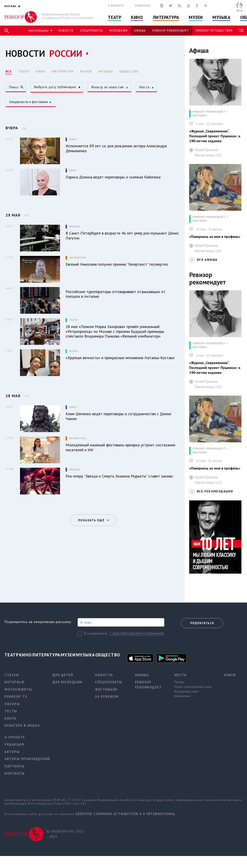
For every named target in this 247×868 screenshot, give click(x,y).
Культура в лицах (22, 725)
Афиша (140, 31)
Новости (66, 31)
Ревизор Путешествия (214, 31)
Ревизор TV (16, 697)
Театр (114, 17)
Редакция (14, 744)
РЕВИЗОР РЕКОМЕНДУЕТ (209, 112)
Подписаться (202, 623)
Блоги (10, 718)
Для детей (63, 675)
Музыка (221, 17)
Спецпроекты (91, 31)
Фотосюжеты (18, 689)
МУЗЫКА (106, 71)
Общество (108, 655)
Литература (166, 17)
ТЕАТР (24, 71)
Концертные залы (186, 691)
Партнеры (14, 766)
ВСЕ (9, 71)
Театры (179, 682)
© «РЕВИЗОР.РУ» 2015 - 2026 (65, 834)
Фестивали (106, 689)
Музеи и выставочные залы (193, 687)
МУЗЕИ (86, 71)
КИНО (41, 71)
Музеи (196, 17)
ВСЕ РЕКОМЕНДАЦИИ (215, 491)
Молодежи (118, 31)
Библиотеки (182, 696)
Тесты (11, 711)
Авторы (12, 752)
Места (180, 675)
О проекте (116, 5)
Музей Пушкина (218, 154)
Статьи (12, 675)
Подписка (143, 5)
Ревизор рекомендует (171, 31)
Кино (137, 17)
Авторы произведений (27, 759)
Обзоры (12, 704)
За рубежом (107, 697)
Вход (240, 10)
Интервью (15, 682)
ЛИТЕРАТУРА (63, 71)
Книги (230, 675)
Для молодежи (67, 682)
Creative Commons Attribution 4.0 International (126, 814)
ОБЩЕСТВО (129, 71)
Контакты (14, 773)
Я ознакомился (96, 633)
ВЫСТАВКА (200, 116)
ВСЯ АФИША (207, 260)
